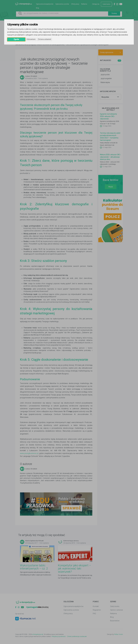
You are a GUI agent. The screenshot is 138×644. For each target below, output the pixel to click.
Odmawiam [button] (31, 39)
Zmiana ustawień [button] (44, 39)
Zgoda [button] (16, 39)
